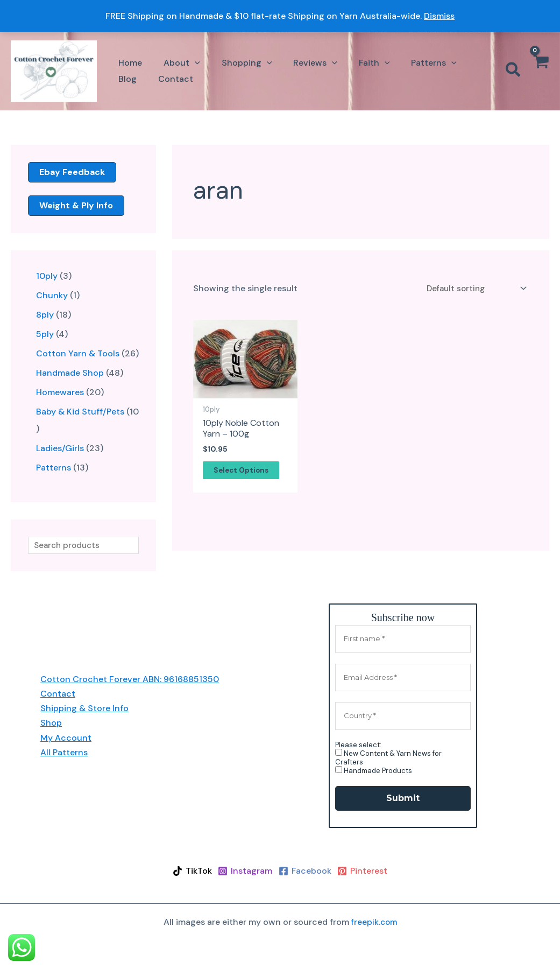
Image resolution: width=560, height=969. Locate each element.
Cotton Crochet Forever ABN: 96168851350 (130, 680)
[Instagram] (242, 872)
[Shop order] (473, 289)
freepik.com (374, 922)
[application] (188, 62)
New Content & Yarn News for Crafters (388, 758)
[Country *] (403, 717)
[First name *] (403, 640)
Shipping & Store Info (84, 709)
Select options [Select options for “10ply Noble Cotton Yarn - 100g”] (243, 473)
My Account (66, 738)
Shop (51, 723)
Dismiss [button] (439, 16)
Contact (58, 694)
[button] (175, 62)
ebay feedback (72, 172)
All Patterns (64, 753)
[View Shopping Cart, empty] (541, 71)
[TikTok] (181, 872)
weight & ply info (76, 205)
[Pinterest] (373, 872)
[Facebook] (309, 872)
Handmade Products (374, 771)
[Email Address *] (403, 678)
